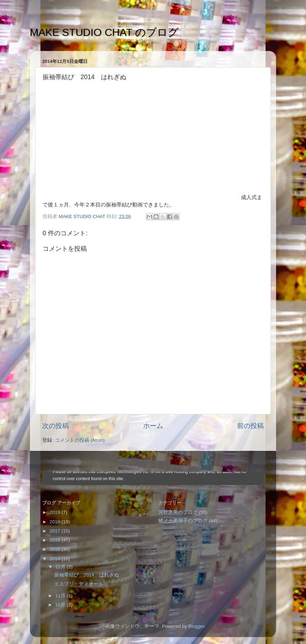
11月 (61, 596)
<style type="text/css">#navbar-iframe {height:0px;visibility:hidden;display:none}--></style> (153, 478)
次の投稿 (56, 426)
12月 (61, 567)
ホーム (153, 426)
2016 (56, 540)
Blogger (196, 626)
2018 (56, 522)
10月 (61, 605)
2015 (56, 549)
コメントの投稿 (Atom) (80, 440)
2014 (56, 559)
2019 (56, 512)
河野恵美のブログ (178, 512)
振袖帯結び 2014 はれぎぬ (87, 575)
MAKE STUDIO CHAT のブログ (104, 32)
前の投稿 (250, 426)
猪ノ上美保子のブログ (183, 521)
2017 (56, 531)
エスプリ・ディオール (79, 584)
